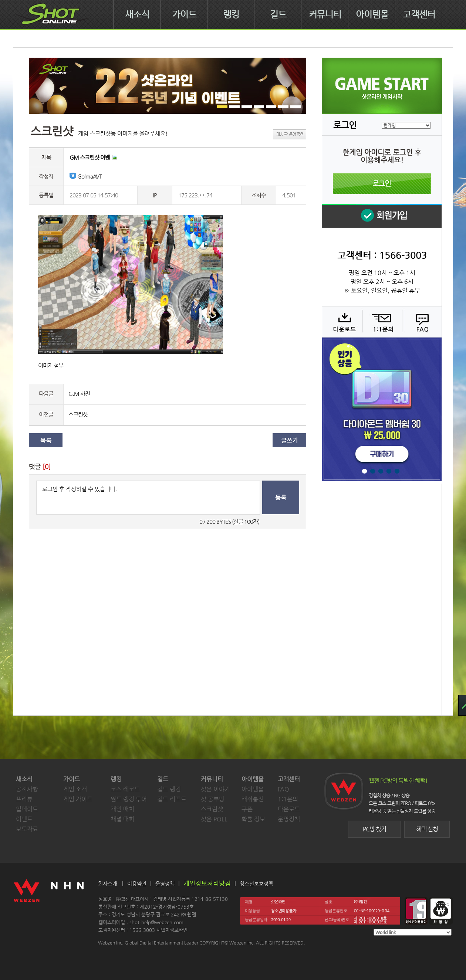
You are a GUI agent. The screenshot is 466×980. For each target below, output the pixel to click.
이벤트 (24, 819)
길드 (278, 14)
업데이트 (27, 809)
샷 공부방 (213, 799)
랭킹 (231, 14)
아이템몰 (372, 14)
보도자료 (27, 829)
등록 (281, 497)
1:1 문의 (381, 322)
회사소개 (108, 884)
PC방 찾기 (374, 829)
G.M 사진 (79, 394)
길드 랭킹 (169, 789)
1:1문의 (288, 799)
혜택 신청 (427, 829)
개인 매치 (122, 809)
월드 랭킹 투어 (129, 799)
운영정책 (289, 819)
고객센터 (419, 14)
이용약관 (137, 884)
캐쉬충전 (253, 799)
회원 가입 (382, 216)
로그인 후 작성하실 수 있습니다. (148, 498)
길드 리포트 (172, 799)
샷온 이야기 (215, 789)
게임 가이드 (78, 799)
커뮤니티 (325, 14)
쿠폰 (247, 809)
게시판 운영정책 (290, 134)
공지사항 (27, 789)
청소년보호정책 (256, 884)
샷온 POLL (214, 819)
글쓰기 (289, 440)
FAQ (421, 322)
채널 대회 (122, 819)
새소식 (137, 14)
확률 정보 (253, 819)
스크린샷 (78, 414)
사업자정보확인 (172, 930)
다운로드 (342, 322)
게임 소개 (75, 789)
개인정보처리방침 (207, 883)
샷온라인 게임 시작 (382, 86)
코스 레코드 (125, 789)
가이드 (184, 14)
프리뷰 (24, 799)
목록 (46, 440)
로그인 (382, 184)
